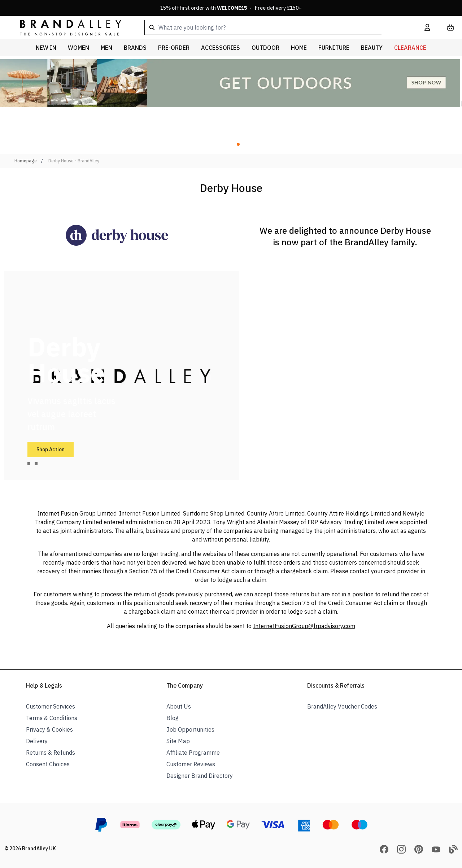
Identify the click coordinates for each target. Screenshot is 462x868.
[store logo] (65, 27)
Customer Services (51, 706)
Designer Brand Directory (200, 776)
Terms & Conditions (52, 718)
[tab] (29, 464)
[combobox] (273, 27)
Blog (173, 718)
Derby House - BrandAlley (74, 161)
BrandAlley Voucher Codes (342, 706)
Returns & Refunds (51, 753)
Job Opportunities (190, 729)
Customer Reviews (191, 764)
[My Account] (427, 27)
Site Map (178, 741)
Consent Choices (48, 764)
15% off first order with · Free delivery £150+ (231, 8)
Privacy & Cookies (49, 729)
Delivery (37, 741)
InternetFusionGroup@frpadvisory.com (304, 626)
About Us (179, 706)
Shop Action (51, 450)
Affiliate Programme (193, 753)
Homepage (26, 161)
